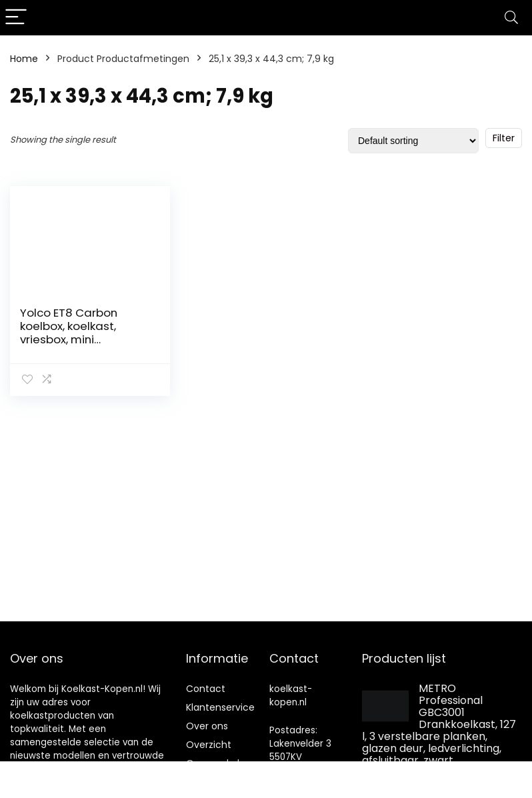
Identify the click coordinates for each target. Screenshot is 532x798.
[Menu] (16, 18)
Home (24, 59)
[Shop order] (413, 141)
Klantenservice (220, 707)
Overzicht (209, 745)
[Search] (511, 18)
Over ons (207, 726)
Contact (206, 689)
